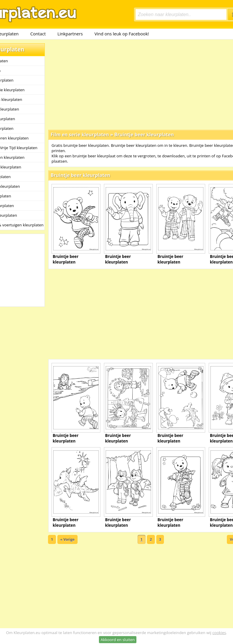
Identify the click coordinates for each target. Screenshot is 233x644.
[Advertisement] (125, 84)
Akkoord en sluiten (118, 640)
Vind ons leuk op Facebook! (122, 34)
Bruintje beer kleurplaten (144, 135)
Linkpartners (70, 34)
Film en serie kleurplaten (80, 135)
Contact (38, 34)
